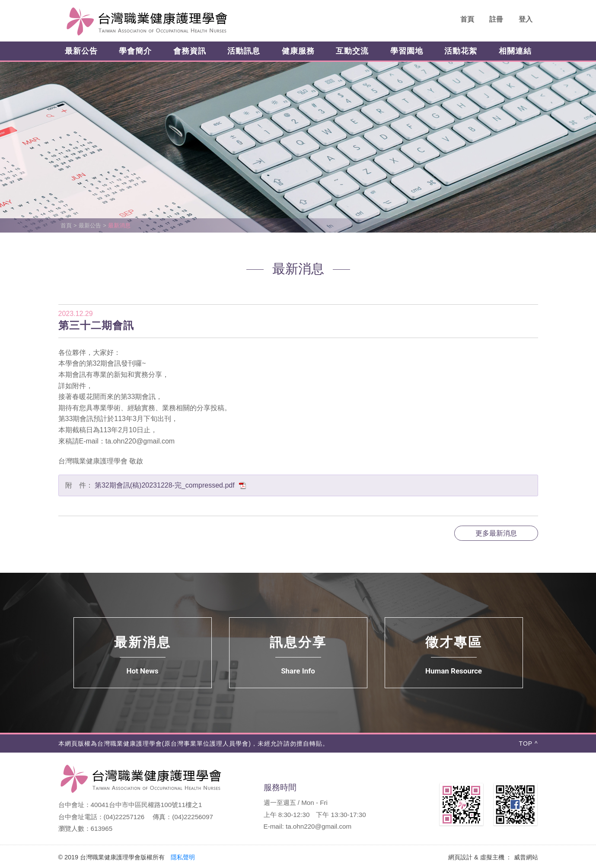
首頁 (467, 19)
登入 (526, 19)
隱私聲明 (183, 857)
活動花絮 (461, 51)
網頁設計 (460, 857)
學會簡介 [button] (135, 51)
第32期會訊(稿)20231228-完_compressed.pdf (171, 485)
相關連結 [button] (515, 51)
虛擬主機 (492, 857)
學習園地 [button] (407, 51)
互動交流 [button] (352, 51)
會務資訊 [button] (190, 51)
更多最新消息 (496, 533)
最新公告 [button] (81, 51)
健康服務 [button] (298, 51)
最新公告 (90, 225)
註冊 (496, 19)
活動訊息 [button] (244, 51)
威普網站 (526, 857)
